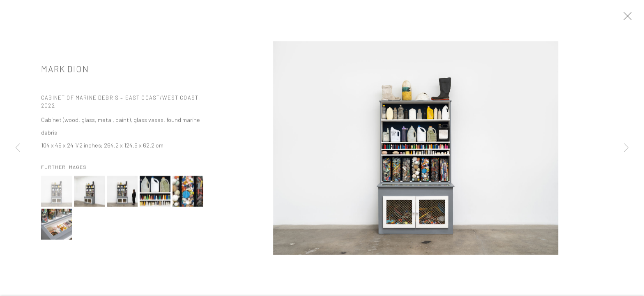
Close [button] (626, 18)
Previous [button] (18, 148)
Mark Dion (65, 72)
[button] (56, 194)
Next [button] (626, 148)
